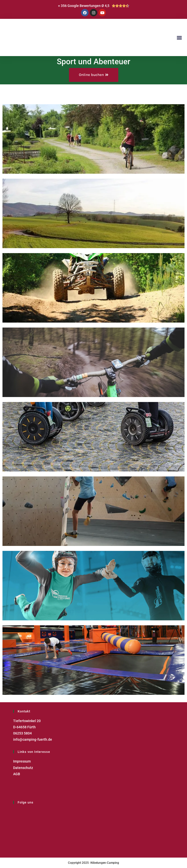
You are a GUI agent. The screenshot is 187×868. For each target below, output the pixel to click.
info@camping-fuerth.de (33, 739)
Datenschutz (23, 768)
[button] (179, 37)
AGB (17, 774)
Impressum (22, 761)
